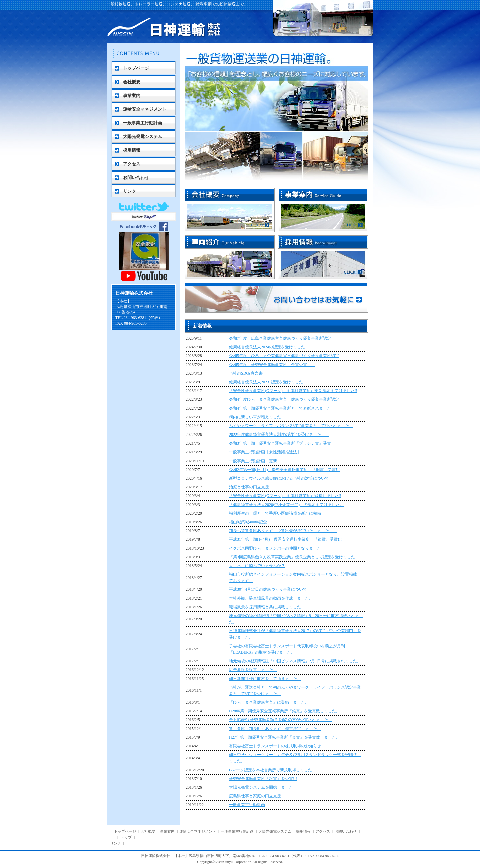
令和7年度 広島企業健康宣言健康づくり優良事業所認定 (280, 338)
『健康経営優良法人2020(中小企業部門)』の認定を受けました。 (286, 505)
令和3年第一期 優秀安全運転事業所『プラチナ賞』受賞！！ (284, 443)
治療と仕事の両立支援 (249, 487)
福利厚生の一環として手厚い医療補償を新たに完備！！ (279, 513)
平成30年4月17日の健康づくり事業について (268, 589)
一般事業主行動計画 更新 (253, 461)
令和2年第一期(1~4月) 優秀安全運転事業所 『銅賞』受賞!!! (284, 470)
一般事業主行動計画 (142, 123)
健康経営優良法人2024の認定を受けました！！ (271, 347)
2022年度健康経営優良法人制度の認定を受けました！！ (279, 435)
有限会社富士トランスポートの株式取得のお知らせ (275, 746)
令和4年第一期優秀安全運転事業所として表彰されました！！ (284, 408)
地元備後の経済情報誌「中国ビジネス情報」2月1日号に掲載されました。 (295, 661)
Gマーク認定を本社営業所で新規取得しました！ (272, 770)
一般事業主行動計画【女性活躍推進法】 (265, 452)
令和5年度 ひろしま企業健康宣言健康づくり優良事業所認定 (284, 356)
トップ (126, 837)
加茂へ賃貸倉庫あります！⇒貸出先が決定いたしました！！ (283, 531)
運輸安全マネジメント (145, 109)
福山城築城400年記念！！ (252, 522)
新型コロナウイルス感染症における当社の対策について (279, 478)
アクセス (132, 164)
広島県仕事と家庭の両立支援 (255, 796)
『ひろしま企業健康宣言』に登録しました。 (269, 702)
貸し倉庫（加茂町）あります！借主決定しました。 (275, 729)
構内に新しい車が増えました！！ (259, 417)
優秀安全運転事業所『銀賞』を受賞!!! (263, 779)
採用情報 (132, 150)
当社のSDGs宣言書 (246, 373)
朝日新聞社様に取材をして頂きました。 (265, 679)
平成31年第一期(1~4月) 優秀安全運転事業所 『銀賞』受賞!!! (285, 539)
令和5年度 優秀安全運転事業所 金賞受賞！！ (272, 365)
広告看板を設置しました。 (253, 670)
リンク (129, 191)
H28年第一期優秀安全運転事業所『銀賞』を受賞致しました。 (284, 711)
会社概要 (132, 82)
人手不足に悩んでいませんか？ (257, 566)
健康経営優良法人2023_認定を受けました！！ (270, 382)
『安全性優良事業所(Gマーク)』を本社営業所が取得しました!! (285, 496)
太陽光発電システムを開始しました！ (263, 787)
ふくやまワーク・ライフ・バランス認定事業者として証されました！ (291, 426)
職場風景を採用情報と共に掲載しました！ (267, 607)
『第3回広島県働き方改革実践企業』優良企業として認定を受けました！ (294, 557)
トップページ (136, 68)
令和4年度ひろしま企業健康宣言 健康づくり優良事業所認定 (284, 399)
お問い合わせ (136, 178)
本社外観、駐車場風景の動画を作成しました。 (271, 598)
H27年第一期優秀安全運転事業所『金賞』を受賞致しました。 (284, 737)
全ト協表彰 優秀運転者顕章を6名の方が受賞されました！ (280, 720)
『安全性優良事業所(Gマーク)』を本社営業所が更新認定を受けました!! (293, 391)
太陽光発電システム (142, 137)
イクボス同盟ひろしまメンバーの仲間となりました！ (277, 548)
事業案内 (132, 96)
